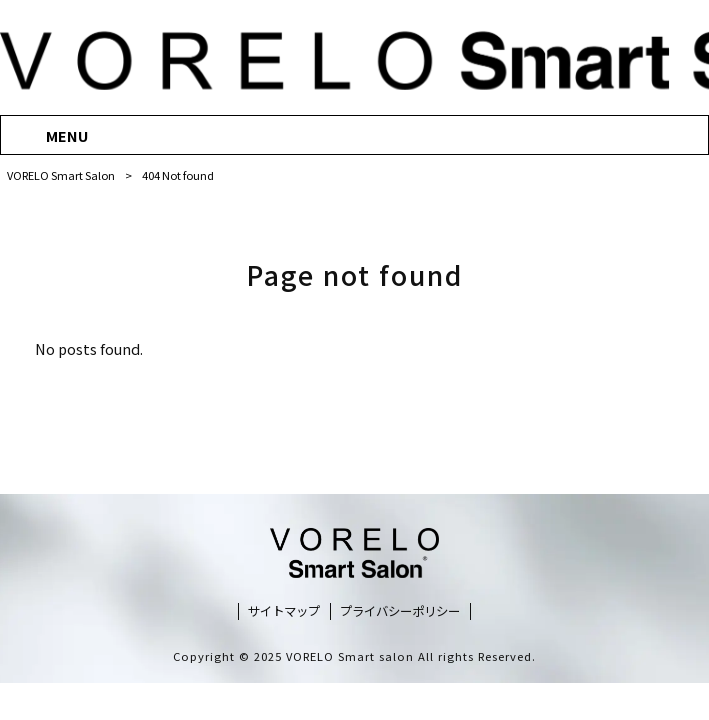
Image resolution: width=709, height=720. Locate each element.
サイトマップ (284, 611)
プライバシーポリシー (400, 611)
